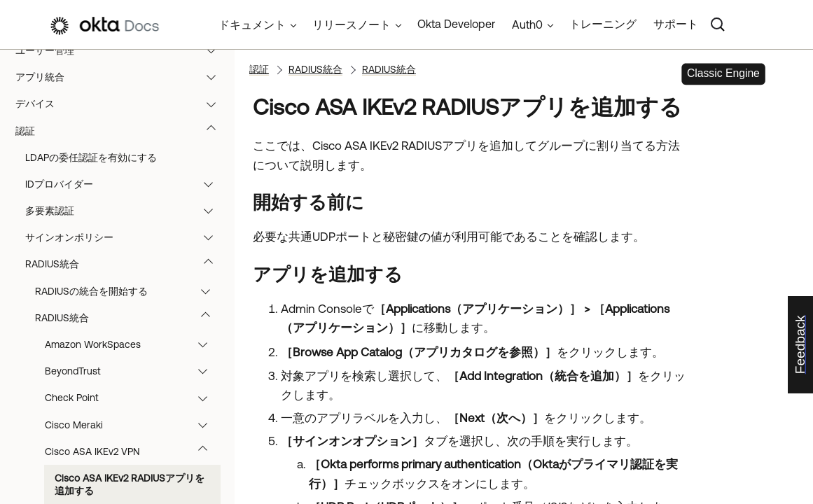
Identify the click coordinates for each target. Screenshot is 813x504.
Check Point (133, 398)
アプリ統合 (122, 77)
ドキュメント (252, 24)
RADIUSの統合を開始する (129, 291)
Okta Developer (456, 24)
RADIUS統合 (126, 264)
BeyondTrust (133, 371)
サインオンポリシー (126, 237)
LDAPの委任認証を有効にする (91, 157)
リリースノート (352, 24)
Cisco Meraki (133, 425)
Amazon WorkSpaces (133, 344)
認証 (122, 131)
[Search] (718, 24)
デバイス (122, 104)
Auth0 (527, 24)
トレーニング (603, 24)
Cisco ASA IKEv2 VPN (133, 451)
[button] (214, 50)
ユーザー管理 (122, 50)
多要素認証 (126, 211)
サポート (676, 24)
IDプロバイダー (126, 184)
